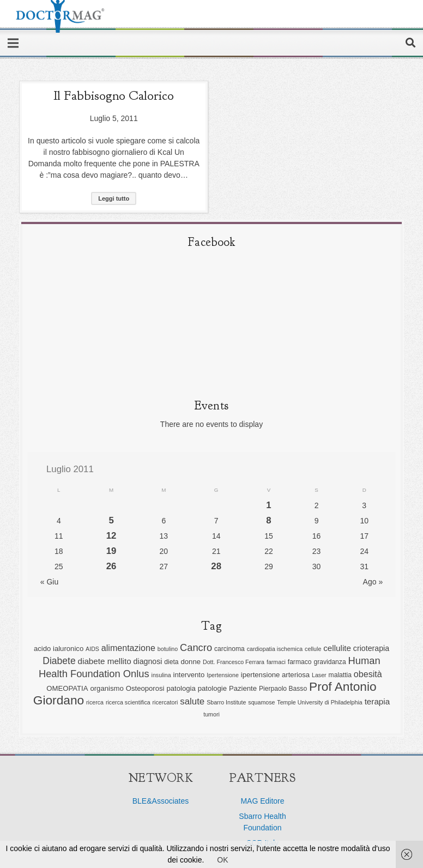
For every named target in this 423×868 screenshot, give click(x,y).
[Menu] (13, 43)
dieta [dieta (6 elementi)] (171, 662)
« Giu (49, 582)
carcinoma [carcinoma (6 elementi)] (229, 649)
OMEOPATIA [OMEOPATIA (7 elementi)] (67, 688)
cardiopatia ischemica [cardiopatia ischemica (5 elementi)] (275, 649)
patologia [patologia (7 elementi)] (181, 688)
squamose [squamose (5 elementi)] (261, 702)
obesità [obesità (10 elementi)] (369, 674)
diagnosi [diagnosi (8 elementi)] (148, 661)
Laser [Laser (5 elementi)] (319, 675)
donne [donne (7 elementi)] (191, 662)
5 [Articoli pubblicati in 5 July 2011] (111, 520)
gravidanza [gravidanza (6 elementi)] (330, 662)
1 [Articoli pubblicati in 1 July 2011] (268, 505)
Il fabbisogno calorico (114, 95)
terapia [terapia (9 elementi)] (377, 701)
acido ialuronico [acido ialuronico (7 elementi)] (59, 649)
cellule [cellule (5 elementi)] (313, 649)
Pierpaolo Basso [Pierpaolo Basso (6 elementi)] (283, 689)
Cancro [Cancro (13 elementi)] (196, 647)
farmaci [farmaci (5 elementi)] (276, 662)
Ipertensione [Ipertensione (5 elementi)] (223, 675)
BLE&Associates (161, 801)
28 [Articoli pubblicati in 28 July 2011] (216, 566)
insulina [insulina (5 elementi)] (161, 675)
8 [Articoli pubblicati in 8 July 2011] (268, 520)
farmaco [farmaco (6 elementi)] (300, 662)
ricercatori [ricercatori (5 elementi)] (165, 702)
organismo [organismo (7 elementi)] (107, 688)
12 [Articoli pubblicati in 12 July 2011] (111, 536)
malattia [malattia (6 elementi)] (340, 675)
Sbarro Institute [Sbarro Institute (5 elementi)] (226, 702)
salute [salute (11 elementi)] (192, 701)
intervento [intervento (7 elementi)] (189, 675)
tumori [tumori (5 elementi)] (211, 714)
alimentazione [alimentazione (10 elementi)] (128, 648)
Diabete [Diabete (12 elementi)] (59, 661)
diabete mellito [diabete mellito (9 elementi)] (105, 661)
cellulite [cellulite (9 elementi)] (337, 648)
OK (222, 860)
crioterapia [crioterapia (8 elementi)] (371, 648)
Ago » (373, 582)
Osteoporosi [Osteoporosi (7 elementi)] (145, 688)
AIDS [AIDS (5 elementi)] (92, 649)
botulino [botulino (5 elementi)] (168, 649)
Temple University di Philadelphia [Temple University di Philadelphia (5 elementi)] (319, 702)
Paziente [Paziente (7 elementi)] (243, 688)
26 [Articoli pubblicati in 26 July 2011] (111, 566)
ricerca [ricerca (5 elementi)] (95, 702)
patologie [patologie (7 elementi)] (212, 688)
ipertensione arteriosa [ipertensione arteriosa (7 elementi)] (275, 675)
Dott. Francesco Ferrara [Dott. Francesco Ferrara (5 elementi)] (234, 662)
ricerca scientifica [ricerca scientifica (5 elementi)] (128, 702)
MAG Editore (262, 801)
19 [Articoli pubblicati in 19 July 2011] (111, 551)
